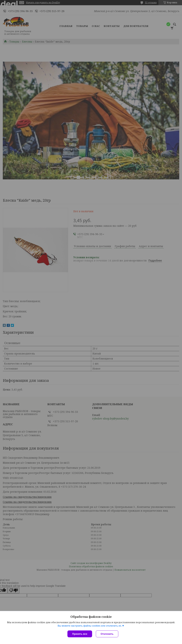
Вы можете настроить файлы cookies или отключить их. (90, 626)
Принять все (80, 634)
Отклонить (107, 634)
